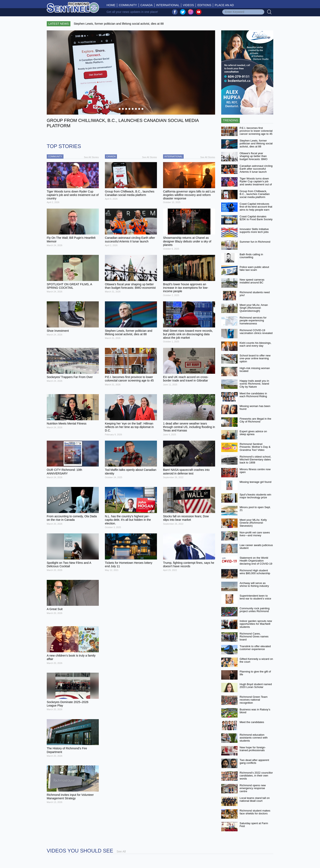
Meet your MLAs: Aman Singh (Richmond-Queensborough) (254, 308)
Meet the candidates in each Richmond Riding (253, 395)
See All (121, 851)
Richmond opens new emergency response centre (253, 788)
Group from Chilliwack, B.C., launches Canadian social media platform (255, 194)
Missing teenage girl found (256, 482)
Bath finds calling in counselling (251, 256)
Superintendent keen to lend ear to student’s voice (255, 597)
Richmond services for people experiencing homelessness (253, 321)
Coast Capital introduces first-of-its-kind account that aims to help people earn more (256, 208)
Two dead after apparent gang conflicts (254, 762)
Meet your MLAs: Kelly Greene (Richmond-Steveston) (253, 523)
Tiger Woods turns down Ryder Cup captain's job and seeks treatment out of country (256, 183)
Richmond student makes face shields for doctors (255, 812)
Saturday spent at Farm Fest (254, 825)
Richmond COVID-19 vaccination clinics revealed (256, 332)
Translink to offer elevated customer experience (255, 648)
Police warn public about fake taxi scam (254, 269)
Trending (231, 120)
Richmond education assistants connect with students (254, 738)
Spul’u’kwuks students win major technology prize (255, 496)
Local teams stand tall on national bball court (255, 799)
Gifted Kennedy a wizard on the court (256, 660)
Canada (147, 5)
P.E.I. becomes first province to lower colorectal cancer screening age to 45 (256, 131)
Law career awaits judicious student (256, 547)
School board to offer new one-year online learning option (255, 358)
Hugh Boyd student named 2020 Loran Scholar (256, 686)
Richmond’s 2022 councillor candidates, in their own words (256, 776)
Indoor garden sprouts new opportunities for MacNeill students (256, 624)
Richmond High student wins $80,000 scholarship (255, 572)
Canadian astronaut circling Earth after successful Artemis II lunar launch (256, 169)
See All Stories (91, 157)
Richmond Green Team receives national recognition (254, 700)
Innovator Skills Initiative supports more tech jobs (254, 231)
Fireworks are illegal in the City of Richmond (255, 420)
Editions (204, 5)
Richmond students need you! (255, 294)
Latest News (59, 24)
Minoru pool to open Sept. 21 (255, 509)
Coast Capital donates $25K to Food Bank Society (256, 218)
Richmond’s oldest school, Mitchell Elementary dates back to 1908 (255, 460)
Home (112, 5)
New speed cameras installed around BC (252, 281)
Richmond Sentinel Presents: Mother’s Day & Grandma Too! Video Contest (255, 448)
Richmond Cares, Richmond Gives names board (254, 637)
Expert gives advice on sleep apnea (253, 433)
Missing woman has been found (255, 408)
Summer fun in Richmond (255, 242)
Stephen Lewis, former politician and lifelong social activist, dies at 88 (256, 144)
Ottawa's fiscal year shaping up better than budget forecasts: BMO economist (253, 158)
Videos (188, 5)
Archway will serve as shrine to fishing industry (254, 585)
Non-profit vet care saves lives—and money (255, 534)
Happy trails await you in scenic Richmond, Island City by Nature (254, 384)
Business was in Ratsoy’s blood (255, 711)
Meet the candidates (252, 722)
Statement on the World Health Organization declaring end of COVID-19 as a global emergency (256, 562)
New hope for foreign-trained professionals (253, 749)
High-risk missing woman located (255, 370)
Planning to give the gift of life (255, 673)
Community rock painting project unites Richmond (255, 610)
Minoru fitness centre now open (255, 471)
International (168, 5)
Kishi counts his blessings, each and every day (256, 344)
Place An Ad (224, 5)
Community (128, 5)
